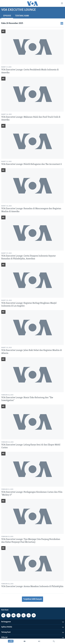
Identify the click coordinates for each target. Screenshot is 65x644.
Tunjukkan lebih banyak (32, 599)
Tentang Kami (22, 16)
